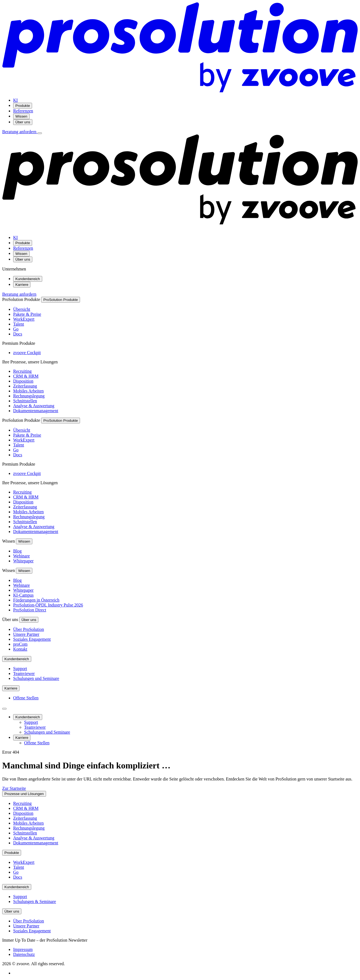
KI (15, 100)
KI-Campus (23, 595)
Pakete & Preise (27, 314)
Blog (17, 551)
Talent (19, 324)
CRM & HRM (26, 376)
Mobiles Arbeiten (28, 391)
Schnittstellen (25, 401)
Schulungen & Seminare (35, 901)
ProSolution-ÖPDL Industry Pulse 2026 (48, 605)
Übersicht (22, 309)
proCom (20, 644)
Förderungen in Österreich (36, 600)
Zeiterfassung (25, 386)
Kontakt (20, 649)
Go (16, 329)
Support (20, 669)
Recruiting (22, 371)
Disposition (23, 381)
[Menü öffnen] (40, 133)
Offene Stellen (26, 698)
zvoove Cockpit (27, 353)
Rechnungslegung (29, 396)
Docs (18, 334)
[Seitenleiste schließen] (4, 709)
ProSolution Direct (30, 610)
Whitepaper (23, 561)
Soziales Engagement (32, 639)
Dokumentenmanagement (36, 411)
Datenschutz (24, 954)
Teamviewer (24, 673)
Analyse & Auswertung (34, 406)
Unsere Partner (26, 634)
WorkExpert (24, 319)
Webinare (22, 556)
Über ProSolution (28, 629)
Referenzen (23, 111)
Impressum (23, 949)
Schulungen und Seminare (36, 678)
